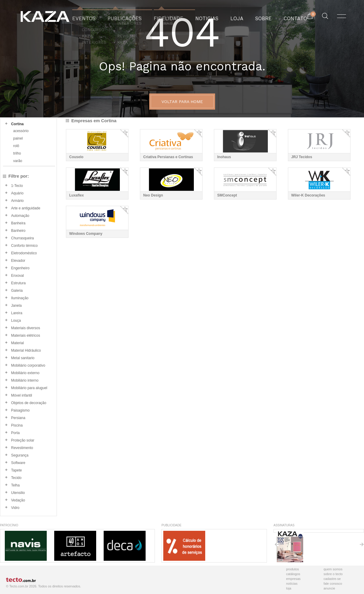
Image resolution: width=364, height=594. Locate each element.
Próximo (362, 547)
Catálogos (293, 574)
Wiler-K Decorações (308, 195)
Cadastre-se (332, 579)
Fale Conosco (333, 584)
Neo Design (153, 195)
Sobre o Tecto (333, 574)
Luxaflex (77, 195)
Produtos (293, 569)
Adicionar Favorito (124, 133)
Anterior (277, 547)
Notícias (292, 584)
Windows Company (86, 234)
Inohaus (224, 157)
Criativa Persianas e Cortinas (168, 157)
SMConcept (227, 195)
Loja (289, 588)
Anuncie (329, 588)
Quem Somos (333, 569)
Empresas (293, 579)
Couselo (76, 157)
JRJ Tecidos (302, 157)
